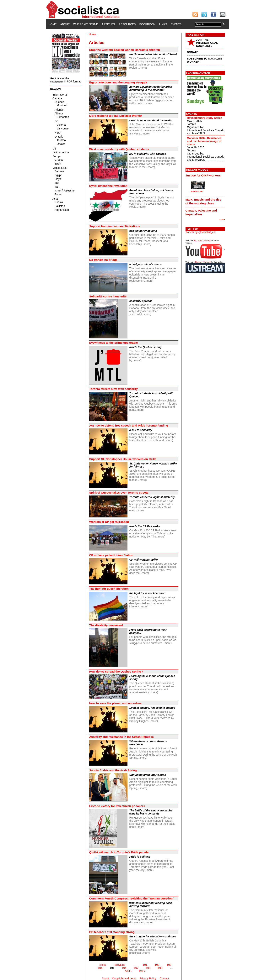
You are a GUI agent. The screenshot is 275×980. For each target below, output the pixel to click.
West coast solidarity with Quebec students (119, 149)
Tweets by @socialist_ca (200, 232)
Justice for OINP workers (203, 175)
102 (157, 965)
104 (100, 968)
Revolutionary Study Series (205, 118)
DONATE (193, 52)
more (222, 219)
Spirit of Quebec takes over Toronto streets (119, 493)
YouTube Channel (202, 241)
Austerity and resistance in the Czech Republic (121, 737)
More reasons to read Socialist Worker (116, 116)
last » (142, 971)
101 (145, 965)
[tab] (205, 176)
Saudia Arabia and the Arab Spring (113, 770)
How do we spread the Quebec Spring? (116, 671)
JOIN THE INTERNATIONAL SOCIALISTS (207, 43)
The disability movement (106, 625)
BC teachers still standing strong (112, 932)
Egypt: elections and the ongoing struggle (118, 82)
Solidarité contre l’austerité (108, 296)
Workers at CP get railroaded (109, 522)
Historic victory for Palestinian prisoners (117, 806)
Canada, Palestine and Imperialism (201, 212)
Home (53, 24)
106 (124, 968)
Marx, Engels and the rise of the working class (203, 201)
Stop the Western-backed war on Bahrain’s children (125, 50)
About (65, 24)
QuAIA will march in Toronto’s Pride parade (119, 852)
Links (163, 24)
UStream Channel (202, 262)
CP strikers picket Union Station (111, 555)
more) (143, 68)
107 (136, 968)
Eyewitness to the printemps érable (114, 343)
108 (148, 968)
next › (128, 971)
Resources (127, 24)
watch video (197, 191)
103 (169, 965)
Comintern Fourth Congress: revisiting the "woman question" (132, 898)
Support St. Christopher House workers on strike (123, 459)
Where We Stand (86, 24)
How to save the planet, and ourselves (116, 703)
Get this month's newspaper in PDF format (65, 80)
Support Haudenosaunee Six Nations (115, 226)
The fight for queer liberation (109, 589)
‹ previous (119, 965)
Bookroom (148, 24)
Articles (108, 24)
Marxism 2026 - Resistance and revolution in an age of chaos (204, 141)
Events (176, 24)
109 (160, 968)
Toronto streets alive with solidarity (113, 389)
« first (102, 965)
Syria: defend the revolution (108, 186)
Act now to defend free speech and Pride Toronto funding (129, 425)
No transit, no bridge (103, 260)
